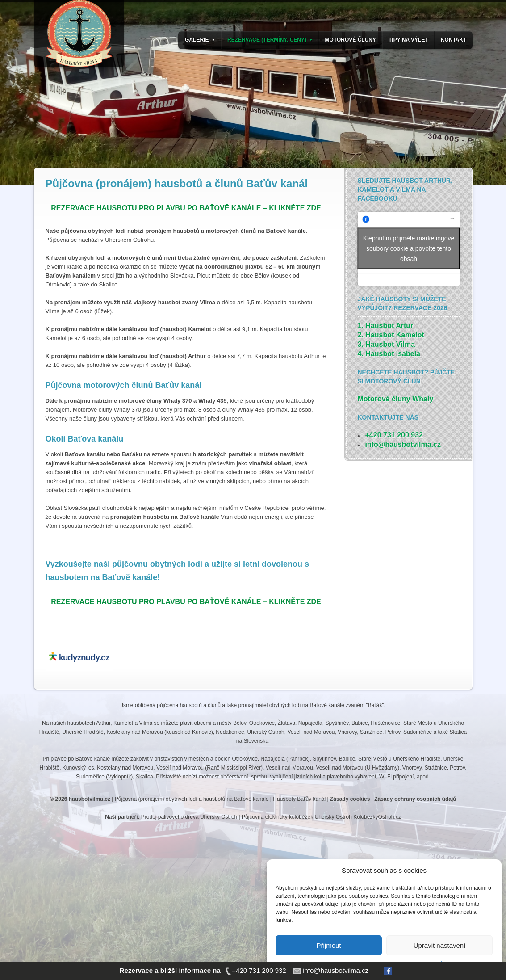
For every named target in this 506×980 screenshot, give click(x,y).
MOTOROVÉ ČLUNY (351, 40)
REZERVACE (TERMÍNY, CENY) (270, 40)
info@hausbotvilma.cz (403, 444)
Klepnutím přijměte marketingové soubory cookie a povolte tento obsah (409, 248)
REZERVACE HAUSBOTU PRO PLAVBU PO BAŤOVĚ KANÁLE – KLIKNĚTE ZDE (186, 208)
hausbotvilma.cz (90, 799)
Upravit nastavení (440, 945)
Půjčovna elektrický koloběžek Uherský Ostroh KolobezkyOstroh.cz (321, 817)
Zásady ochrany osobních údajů (415, 799)
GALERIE (200, 40)
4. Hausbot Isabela (389, 354)
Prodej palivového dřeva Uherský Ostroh (189, 817)
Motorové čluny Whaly (396, 399)
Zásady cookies (350, 799)
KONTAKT (454, 40)
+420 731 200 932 (394, 435)
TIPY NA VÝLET (408, 40)
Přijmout (328, 945)
